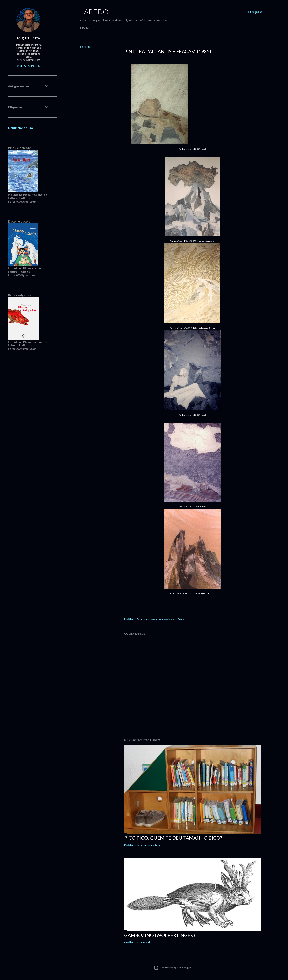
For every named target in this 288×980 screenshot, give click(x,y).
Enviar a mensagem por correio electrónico (160, 619)
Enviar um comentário (149, 845)
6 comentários (145, 942)
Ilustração (161, 28)
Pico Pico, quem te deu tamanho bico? (173, 838)
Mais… (193, 28)
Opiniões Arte (139, 28)
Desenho (179, 28)
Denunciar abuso (20, 128)
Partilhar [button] (85, 47)
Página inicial (91, 28)
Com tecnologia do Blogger (172, 968)
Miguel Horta (28, 38)
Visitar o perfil (28, 66)
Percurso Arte (115, 28)
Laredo (94, 12)
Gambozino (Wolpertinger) (160, 935)
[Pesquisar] (256, 12)
